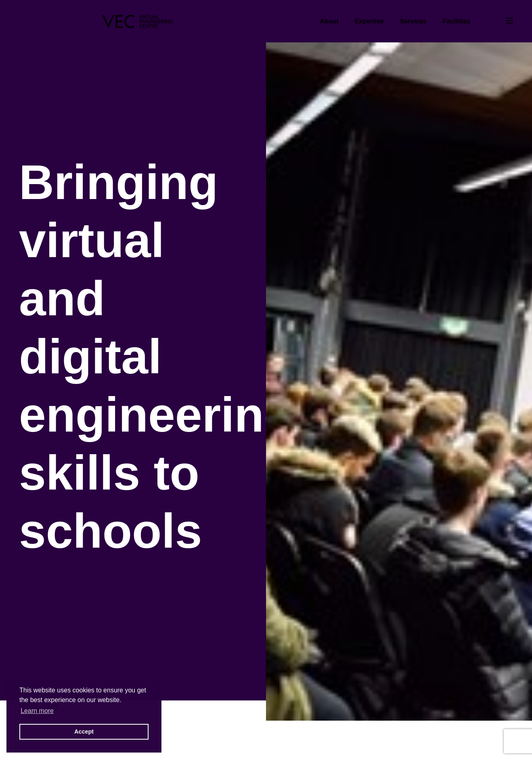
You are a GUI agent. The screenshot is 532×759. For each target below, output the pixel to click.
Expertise (369, 21)
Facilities (457, 21)
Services (413, 21)
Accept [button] (84, 732)
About (329, 21)
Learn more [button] (37, 711)
